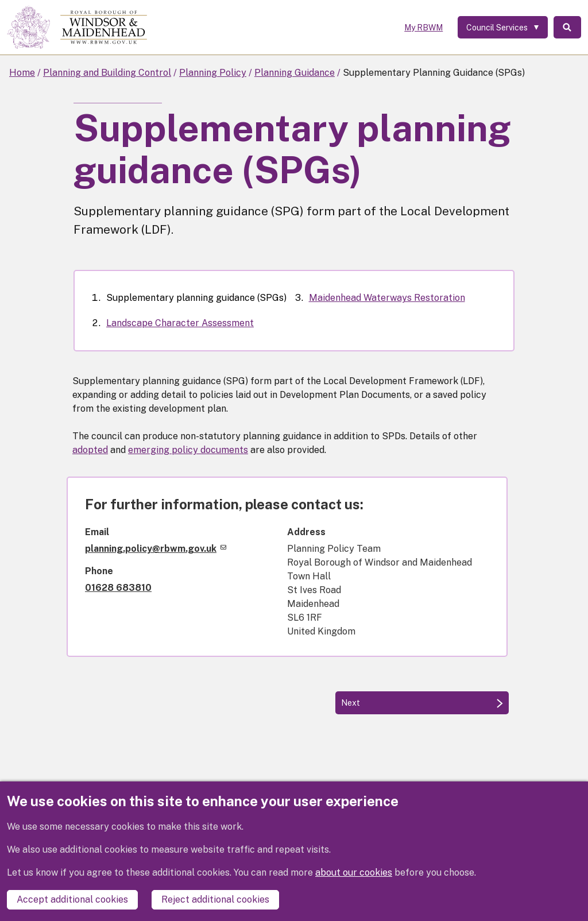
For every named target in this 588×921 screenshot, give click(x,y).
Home (22, 73)
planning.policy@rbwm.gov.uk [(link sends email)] (156, 549)
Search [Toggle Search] (567, 28)
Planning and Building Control (107, 73)
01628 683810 (118, 588)
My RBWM (422, 28)
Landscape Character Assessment (180, 323)
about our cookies (354, 872)
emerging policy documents (188, 450)
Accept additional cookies (72, 899)
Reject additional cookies (215, 899)
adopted (90, 450)
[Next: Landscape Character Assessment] (422, 703)
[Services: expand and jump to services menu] (502, 28)
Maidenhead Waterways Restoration (387, 298)
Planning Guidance (295, 73)
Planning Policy (213, 73)
